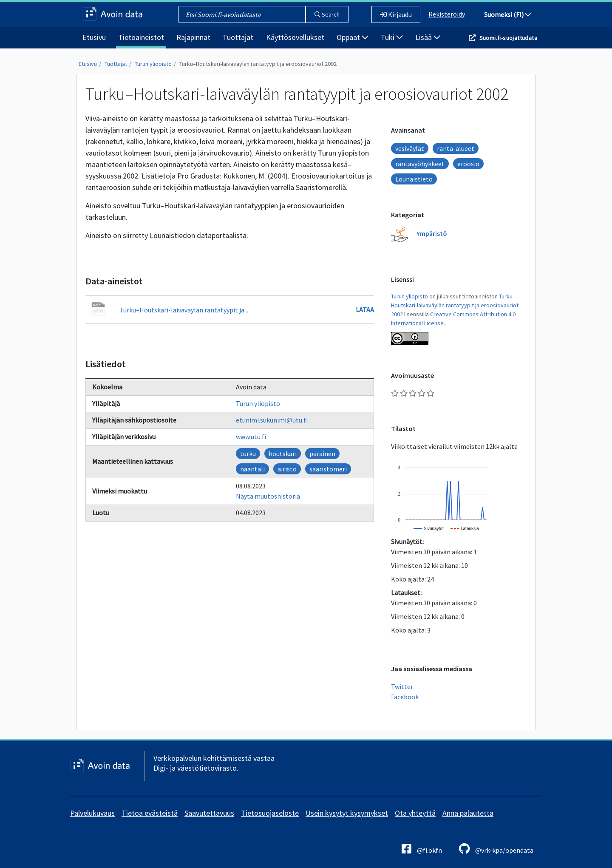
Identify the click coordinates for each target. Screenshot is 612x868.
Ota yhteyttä (415, 813)
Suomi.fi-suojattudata (508, 38)
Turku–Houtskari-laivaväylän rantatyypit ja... (184, 310)
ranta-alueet (456, 148)
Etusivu (94, 37)
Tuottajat (238, 37)
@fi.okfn (422, 849)
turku (248, 454)
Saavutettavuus (209, 813)
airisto (287, 469)
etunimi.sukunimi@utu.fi (272, 420)
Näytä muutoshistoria (268, 496)
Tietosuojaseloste (270, 813)
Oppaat (353, 37)
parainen (322, 454)
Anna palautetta (468, 813)
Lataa (365, 309)
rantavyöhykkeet (420, 164)
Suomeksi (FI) (507, 14)
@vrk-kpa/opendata (496, 849)
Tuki (392, 37)
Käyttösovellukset (295, 37)
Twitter (402, 686)
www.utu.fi (251, 437)
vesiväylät (410, 148)
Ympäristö (432, 233)
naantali (252, 469)
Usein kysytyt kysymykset (347, 813)
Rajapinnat (193, 37)
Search (327, 14)
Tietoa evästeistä (150, 813)
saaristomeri (328, 469)
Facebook (405, 697)
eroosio (468, 164)
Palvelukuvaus (92, 813)
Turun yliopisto (153, 64)
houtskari (283, 454)
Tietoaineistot (141, 37)
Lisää (428, 37)
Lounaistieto (414, 179)
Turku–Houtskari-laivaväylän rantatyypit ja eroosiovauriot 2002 (258, 64)
